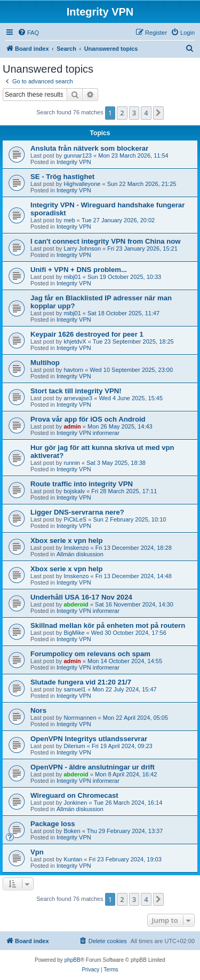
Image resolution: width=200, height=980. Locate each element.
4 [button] (146, 113)
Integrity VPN (74, 162)
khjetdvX (75, 341)
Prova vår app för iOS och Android (88, 419)
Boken (72, 831)
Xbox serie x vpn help (67, 540)
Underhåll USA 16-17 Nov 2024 (81, 597)
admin (72, 426)
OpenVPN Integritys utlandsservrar (89, 739)
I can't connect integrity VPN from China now (106, 241)
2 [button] (122, 113)
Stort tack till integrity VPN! (76, 391)
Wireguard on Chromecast (74, 795)
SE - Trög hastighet (62, 177)
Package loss (53, 824)
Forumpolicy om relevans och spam (90, 654)
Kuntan (73, 859)
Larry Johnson (82, 248)
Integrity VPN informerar (88, 433)
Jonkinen (75, 803)
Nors (38, 710)
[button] (158, 113)
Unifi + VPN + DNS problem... (79, 270)
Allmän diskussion (80, 554)
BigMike (74, 633)
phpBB (73, 960)
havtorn (73, 370)
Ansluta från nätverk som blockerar (89, 148)
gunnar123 (78, 155)
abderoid (76, 604)
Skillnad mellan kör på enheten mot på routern (108, 625)
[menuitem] (28, 33)
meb (69, 220)
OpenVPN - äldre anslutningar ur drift (93, 767)
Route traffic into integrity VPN (82, 484)
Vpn (37, 852)
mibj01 (72, 277)
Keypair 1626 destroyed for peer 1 (87, 334)
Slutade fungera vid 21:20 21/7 (81, 682)
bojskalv (74, 491)
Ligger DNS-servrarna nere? (77, 512)
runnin (72, 463)
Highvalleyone (82, 184)
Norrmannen (80, 718)
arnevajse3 (78, 398)
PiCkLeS (75, 519)
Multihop (45, 363)
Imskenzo (76, 548)
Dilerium (74, 746)
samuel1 (75, 689)
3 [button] (134, 113)
